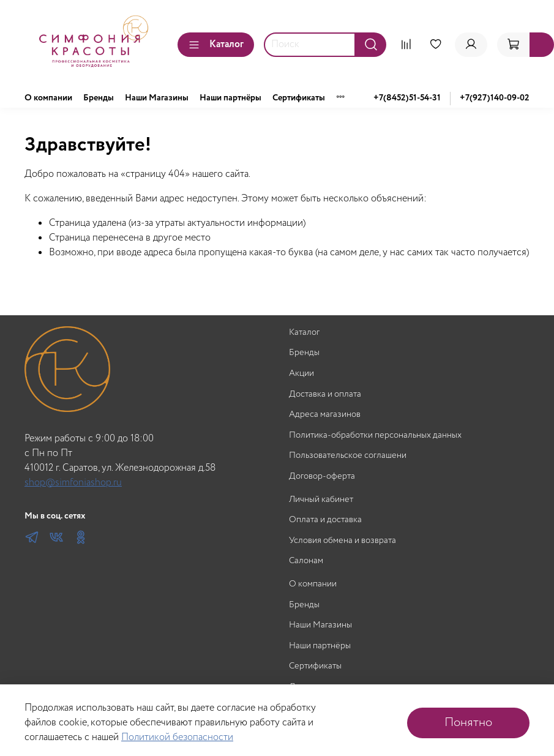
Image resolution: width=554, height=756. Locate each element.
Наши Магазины (157, 98)
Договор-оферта (322, 477)
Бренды (99, 98)
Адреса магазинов (325, 415)
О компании (48, 98)
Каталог (216, 44)
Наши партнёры (230, 98)
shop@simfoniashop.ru (73, 483)
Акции (301, 374)
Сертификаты (299, 98)
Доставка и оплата (325, 395)
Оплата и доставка (325, 520)
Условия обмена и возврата (343, 541)
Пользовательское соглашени (348, 456)
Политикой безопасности (177, 737)
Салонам (306, 561)
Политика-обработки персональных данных (375, 436)
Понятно (468, 723)
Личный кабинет (321, 500)
